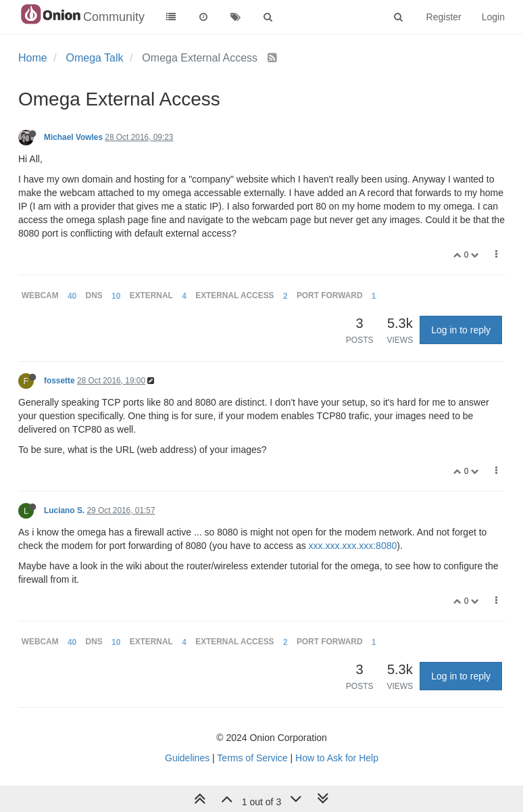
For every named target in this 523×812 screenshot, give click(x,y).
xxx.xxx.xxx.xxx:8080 (353, 546)
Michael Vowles (73, 137)
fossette (59, 381)
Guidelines (187, 758)
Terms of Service (252, 758)
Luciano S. (64, 510)
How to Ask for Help (337, 758)
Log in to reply (461, 330)
